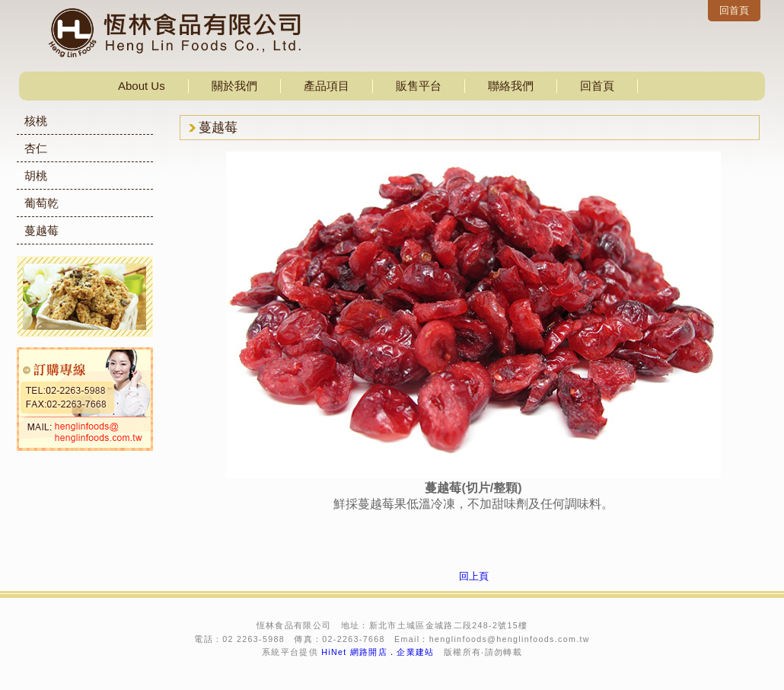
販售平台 (419, 86)
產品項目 (327, 86)
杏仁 (36, 148)
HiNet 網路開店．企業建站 (378, 652)
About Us (142, 86)
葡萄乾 (41, 203)
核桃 (36, 121)
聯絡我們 (511, 86)
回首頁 (734, 10)
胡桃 (36, 176)
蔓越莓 (41, 230)
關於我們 (234, 86)
